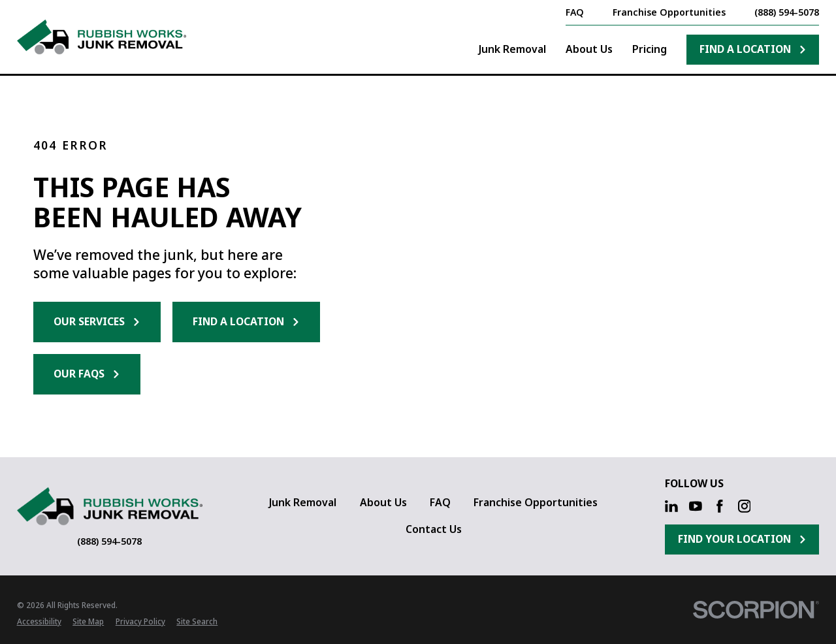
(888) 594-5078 (787, 12)
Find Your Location (742, 539)
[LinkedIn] (671, 506)
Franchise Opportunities (536, 502)
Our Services (97, 321)
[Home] (102, 37)
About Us (383, 502)
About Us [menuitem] (589, 49)
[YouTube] (696, 506)
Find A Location (753, 49)
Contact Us (434, 529)
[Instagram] (745, 506)
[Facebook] (720, 506)
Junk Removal (303, 502)
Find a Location (246, 321)
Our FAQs (87, 374)
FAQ (440, 502)
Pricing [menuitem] (650, 49)
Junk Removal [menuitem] (512, 49)
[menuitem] (39, 622)
